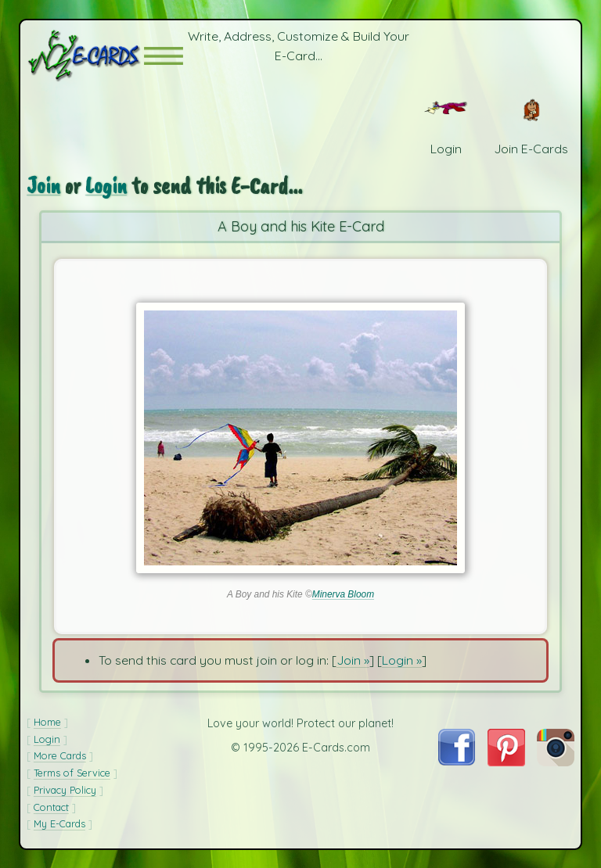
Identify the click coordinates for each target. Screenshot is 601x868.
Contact (51, 807)
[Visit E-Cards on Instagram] (556, 762)
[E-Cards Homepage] (85, 56)
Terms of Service (72, 773)
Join (43, 186)
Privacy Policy (65, 790)
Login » (402, 660)
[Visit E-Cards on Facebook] (457, 761)
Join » (353, 660)
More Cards (60, 755)
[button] (164, 56)
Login (106, 186)
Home (47, 722)
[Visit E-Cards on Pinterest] (506, 762)
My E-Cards (59, 823)
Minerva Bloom (343, 594)
